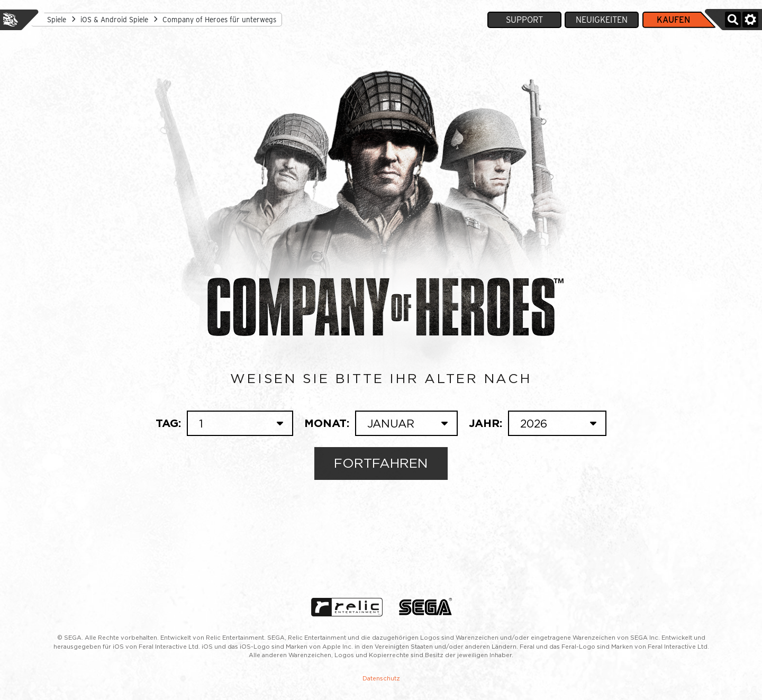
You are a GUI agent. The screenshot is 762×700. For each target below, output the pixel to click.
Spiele (57, 20)
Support (524, 20)
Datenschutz (381, 678)
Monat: (381, 423)
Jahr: (538, 423)
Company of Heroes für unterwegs (219, 20)
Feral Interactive (11, 20)
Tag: (224, 423)
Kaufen (673, 20)
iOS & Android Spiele (114, 20)
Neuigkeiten (602, 20)
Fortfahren (381, 463)
